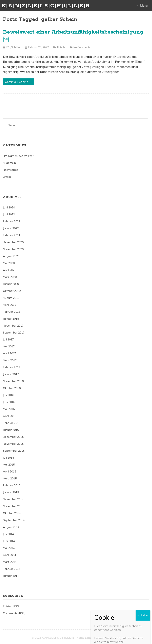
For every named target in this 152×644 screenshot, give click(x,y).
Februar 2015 (12, 485)
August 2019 (11, 298)
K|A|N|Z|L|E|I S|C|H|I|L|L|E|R (46, 6)
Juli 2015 (8, 458)
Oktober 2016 (12, 388)
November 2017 (13, 326)
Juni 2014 (9, 541)
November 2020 (13, 249)
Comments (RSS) (14, 613)
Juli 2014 (8, 534)
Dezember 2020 (13, 242)
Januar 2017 (11, 374)
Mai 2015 (9, 465)
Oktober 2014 (12, 513)
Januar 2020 (11, 284)
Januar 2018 (11, 319)
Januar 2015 (11, 492)
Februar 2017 (12, 367)
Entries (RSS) (11, 606)
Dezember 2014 (13, 499)
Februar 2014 (12, 569)
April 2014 (9, 555)
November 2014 (13, 506)
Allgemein (9, 163)
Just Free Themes (109, 638)
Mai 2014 (9, 548)
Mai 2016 (9, 409)
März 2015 (10, 478)
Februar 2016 (12, 423)
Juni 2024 (9, 207)
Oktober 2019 (12, 291)
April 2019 (9, 305)
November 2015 (13, 444)
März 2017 (10, 360)
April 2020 (9, 270)
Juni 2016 (9, 402)
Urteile (61, 47)
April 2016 (9, 416)
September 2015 (14, 451)
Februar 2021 (12, 235)
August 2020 (11, 256)
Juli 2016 (8, 395)
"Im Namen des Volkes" (18, 156)
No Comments (82, 47)
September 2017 (14, 333)
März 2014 (10, 562)
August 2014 (11, 527)
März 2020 (10, 277)
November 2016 (13, 381)
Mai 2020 (9, 263)
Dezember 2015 (13, 437)
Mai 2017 (9, 346)
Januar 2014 (11, 576)
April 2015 (9, 471)
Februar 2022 (12, 221)
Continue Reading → (18, 82)
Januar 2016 (11, 430)
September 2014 (14, 520)
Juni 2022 (9, 214)
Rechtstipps (11, 170)
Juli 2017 (8, 339)
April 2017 (9, 353)
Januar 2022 (11, 228)
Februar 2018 (12, 312)
